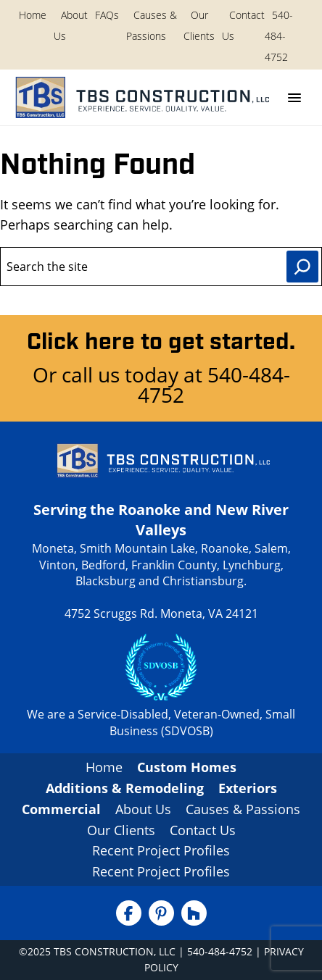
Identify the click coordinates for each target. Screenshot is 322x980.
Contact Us (203, 830)
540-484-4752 (279, 36)
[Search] (302, 267)
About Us (143, 809)
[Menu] (294, 98)
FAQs (107, 15)
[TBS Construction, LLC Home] (140, 97)
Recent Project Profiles (161, 850)
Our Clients (121, 830)
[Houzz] (194, 913)
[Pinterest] (161, 913)
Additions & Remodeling (125, 788)
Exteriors (248, 788)
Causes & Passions (243, 809)
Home (33, 15)
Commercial (61, 809)
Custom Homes (187, 767)
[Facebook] (129, 913)
